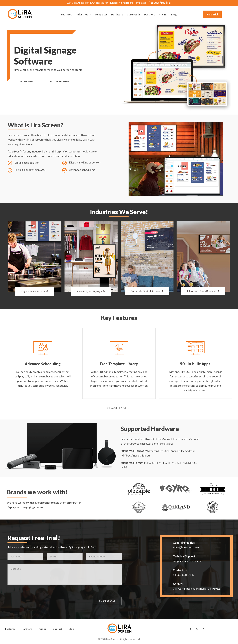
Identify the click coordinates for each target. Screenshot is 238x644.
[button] (212, 15)
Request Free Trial (160, 3)
